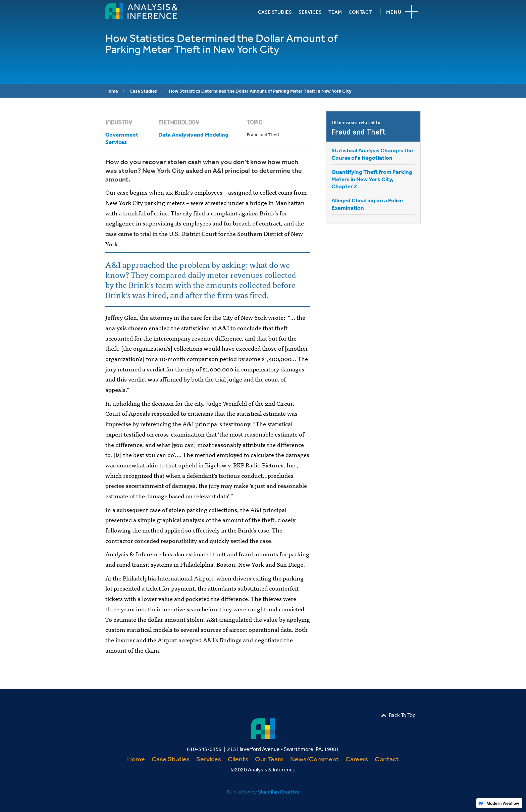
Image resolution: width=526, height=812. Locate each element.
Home (112, 91)
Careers (357, 759)
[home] (141, 11)
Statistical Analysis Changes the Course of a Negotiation (372, 154)
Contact (387, 759)
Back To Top (398, 715)
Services (209, 759)
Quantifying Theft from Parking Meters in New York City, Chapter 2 (372, 179)
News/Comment (314, 759)
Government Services (122, 138)
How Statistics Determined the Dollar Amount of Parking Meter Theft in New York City (260, 91)
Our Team (269, 759)
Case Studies (143, 91)
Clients (238, 759)
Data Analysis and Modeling (193, 134)
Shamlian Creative (279, 792)
